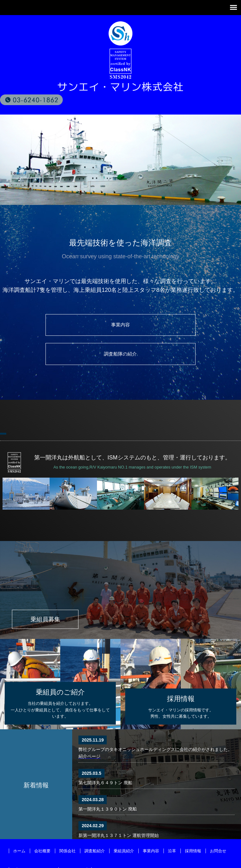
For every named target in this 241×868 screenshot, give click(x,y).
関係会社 (67, 826)
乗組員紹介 (124, 826)
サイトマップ (75, 845)
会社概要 (42, 826)
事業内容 (62, 327)
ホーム (19, 826)
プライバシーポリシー (34, 845)
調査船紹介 (95, 826)
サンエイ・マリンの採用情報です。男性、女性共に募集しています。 (181, 681)
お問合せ (218, 826)
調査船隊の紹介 (179, 327)
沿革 (172, 826)
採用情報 (193, 826)
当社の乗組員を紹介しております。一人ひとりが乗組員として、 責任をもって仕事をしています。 (60, 677)
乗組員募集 (53, 593)
